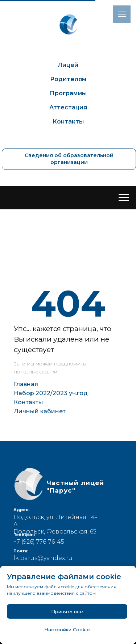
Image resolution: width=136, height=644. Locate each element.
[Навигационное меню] (124, 198)
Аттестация (68, 107)
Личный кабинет (40, 411)
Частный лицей (75, 487)
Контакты (68, 122)
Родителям (68, 79)
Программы (68, 93)
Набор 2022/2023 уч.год (51, 393)
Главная (26, 384)
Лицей (68, 65)
